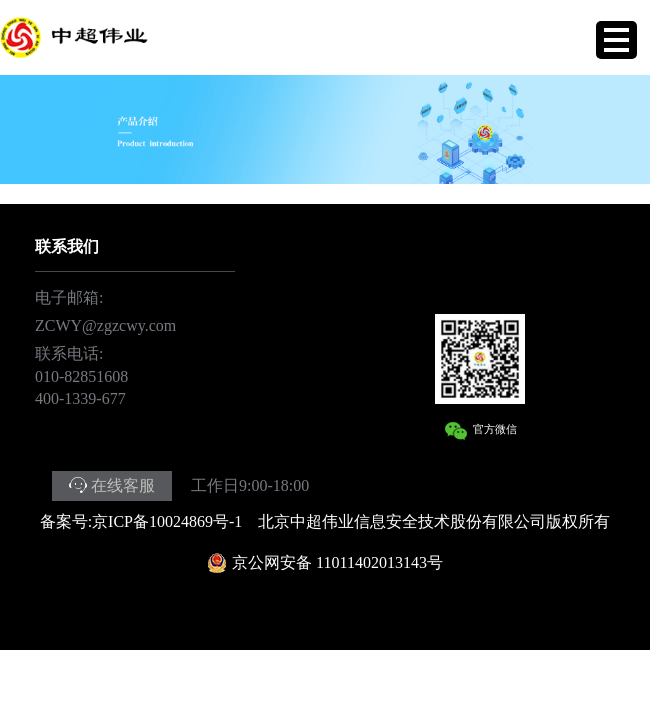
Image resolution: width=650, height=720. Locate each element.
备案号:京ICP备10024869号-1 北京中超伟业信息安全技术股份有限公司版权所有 (325, 521)
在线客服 (123, 485)
